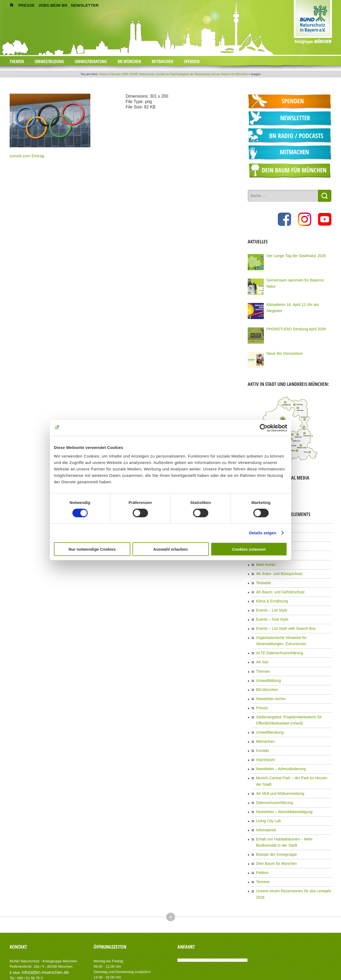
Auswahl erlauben (171, 549)
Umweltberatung (91, 61)
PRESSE (27, 5)
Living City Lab (267, 787)
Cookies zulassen (249, 549)
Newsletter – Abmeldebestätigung (280, 779)
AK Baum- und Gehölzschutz (277, 585)
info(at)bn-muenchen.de (40, 925)
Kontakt (262, 729)
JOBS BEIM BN (53, 5)
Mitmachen (162, 61)
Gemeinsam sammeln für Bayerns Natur (295, 279)
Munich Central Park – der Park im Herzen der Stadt (293, 754)
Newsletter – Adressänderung (277, 745)
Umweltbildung (49, 61)
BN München (129, 61)
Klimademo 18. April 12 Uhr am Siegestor (296, 303)
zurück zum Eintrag (23, 155)
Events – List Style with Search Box (281, 618)
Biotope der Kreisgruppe (273, 817)
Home (103, 74)
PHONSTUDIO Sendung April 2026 (292, 328)
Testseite (262, 577)
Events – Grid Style (270, 610)
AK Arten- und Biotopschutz (276, 568)
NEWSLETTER (85, 5)
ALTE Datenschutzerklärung (276, 640)
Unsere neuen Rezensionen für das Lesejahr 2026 (292, 851)
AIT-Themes (52, 961)
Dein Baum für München (273, 826)
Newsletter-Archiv (269, 682)
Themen (17, 61)
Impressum (264, 737)
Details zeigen (263, 533)
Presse (261, 690)
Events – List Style (269, 602)
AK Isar (261, 649)
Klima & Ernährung (270, 593)
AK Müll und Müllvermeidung (277, 762)
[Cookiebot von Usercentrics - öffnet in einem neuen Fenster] (264, 428)
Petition (261, 834)
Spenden (192, 61)
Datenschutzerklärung (272, 770)
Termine (262, 842)
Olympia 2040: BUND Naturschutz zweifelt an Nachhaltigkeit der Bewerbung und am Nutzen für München (179, 74)
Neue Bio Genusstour (282, 352)
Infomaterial (264, 795)
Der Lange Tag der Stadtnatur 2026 (292, 255)
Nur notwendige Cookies (92, 549)
